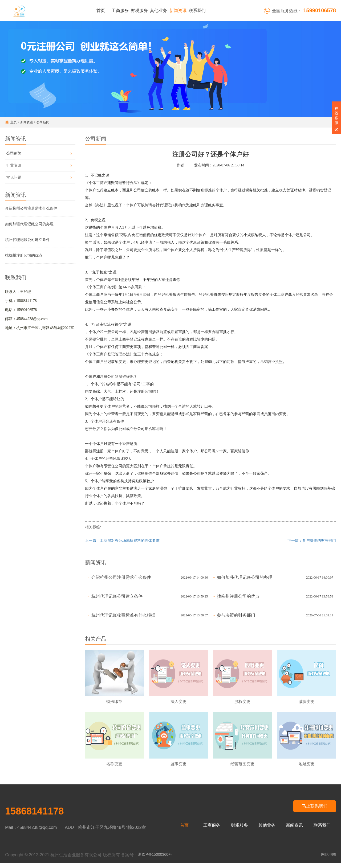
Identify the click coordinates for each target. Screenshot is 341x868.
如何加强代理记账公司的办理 (29, 224)
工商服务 (120, 11)
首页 (101, 11)
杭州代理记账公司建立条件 (27, 240)
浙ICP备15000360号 (155, 859)
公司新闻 (43, 122)
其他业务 (159, 11)
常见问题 (14, 177)
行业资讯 (14, 165)
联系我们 (197, 11)
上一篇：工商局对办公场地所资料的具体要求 (122, 541)
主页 (14, 122)
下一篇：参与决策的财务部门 (312, 541)
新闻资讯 (178, 11)
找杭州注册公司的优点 (24, 255)
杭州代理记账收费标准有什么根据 (123, 615)
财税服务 (139, 11)
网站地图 (328, 859)
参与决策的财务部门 (236, 615)
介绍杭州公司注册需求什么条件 (31, 208)
